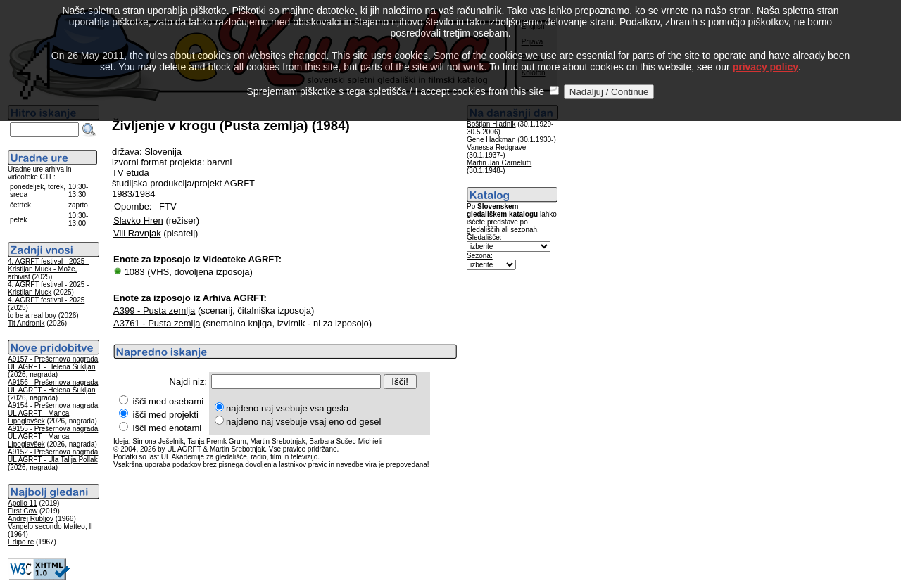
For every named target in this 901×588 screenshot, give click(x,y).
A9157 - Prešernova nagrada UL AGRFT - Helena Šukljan (53, 363)
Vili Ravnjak (137, 233)
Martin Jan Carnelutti (499, 163)
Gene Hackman (491, 140)
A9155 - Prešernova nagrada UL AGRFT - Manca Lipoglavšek (53, 436)
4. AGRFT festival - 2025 (46, 300)
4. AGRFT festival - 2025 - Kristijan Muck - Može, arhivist (48, 269)
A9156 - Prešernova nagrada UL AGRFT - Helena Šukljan (53, 386)
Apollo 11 (23, 503)
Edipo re (21, 542)
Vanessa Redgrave (496, 147)
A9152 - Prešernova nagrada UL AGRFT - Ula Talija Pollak (53, 456)
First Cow (23, 511)
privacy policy (765, 51)
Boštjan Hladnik (491, 124)
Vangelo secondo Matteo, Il (50, 526)
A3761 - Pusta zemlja (157, 323)
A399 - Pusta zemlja (154, 311)
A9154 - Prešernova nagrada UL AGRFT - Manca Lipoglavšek (53, 413)
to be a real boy (32, 315)
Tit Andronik (26, 323)
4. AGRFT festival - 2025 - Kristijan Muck (48, 288)
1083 (135, 272)
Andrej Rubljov (31, 519)
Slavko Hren (138, 220)
